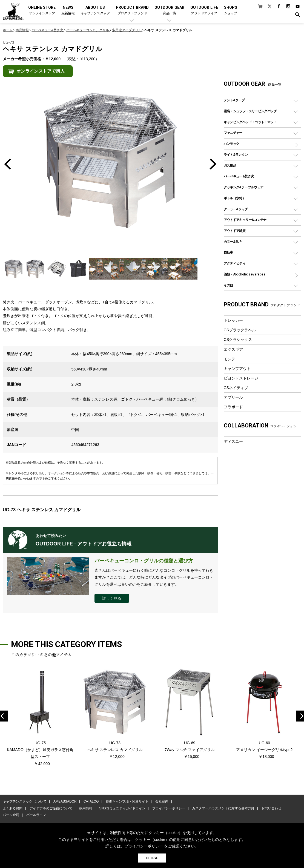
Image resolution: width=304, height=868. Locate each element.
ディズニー (233, 441)
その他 (228, 285)
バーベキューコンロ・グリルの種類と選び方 (144, 561)
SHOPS (231, 11)
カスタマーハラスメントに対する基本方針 (222, 809)
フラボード (233, 407)
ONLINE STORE (42, 11)
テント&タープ (234, 100)
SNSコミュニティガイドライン (121, 809)
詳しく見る (112, 598)
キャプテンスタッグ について (25, 802)
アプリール (233, 397)
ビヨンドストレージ (241, 378)
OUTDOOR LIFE (204, 11)
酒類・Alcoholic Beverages (244, 274)
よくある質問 (13, 809)
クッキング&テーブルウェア (244, 187)
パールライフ (36, 815)
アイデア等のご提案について (50, 809)
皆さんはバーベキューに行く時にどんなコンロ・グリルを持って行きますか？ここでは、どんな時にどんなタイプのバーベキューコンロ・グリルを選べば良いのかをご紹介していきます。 (154, 577)
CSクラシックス (238, 340)
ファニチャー (233, 133)
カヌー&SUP (233, 242)
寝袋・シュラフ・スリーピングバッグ (250, 111)
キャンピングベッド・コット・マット (250, 122)
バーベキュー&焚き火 (239, 176)
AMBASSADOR (65, 802)
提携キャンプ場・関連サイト (126, 802)
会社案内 (161, 802)
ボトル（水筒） (235, 198)
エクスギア (233, 349)
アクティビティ (235, 263)
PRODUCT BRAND (132, 11)
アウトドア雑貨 (235, 231)
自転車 (228, 252)
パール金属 (11, 815)
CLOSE (152, 858)
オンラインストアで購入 (41, 71)
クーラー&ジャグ (236, 209)
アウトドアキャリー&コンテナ (245, 220)
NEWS (68, 11)
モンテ (230, 359)
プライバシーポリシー (168, 809)
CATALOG (91, 802)
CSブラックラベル (240, 330)
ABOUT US (95, 11)
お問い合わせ (270, 809)
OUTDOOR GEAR (169, 11)
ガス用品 (230, 166)
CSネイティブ (236, 388)
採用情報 (85, 809)
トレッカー (233, 320)
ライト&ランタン (236, 155)
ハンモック (232, 144)
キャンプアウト (237, 369)
